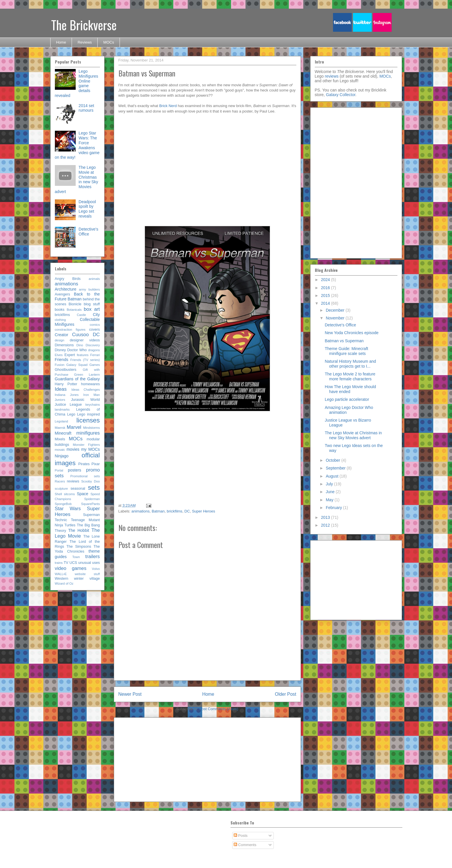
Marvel (74, 427)
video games (71, 568)
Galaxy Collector (341, 95)
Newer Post (130, 694)
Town (76, 557)
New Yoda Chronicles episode (351, 333)
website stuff (87, 574)
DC (187, 511)
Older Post (286, 694)
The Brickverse (84, 25)
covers (94, 330)
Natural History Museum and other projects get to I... (350, 364)
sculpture (61, 489)
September (336, 468)
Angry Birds (68, 279)
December (336, 310)
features (83, 355)
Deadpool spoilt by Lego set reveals (87, 209)
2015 (326, 295)
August (333, 476)
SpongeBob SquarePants (77, 504)
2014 (326, 303)
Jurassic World (85, 400)
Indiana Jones (67, 395)
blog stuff (92, 304)
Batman (158, 511)
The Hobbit (79, 530)
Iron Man (91, 395)
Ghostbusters (66, 370)
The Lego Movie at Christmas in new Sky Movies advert (353, 435)
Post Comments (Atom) (219, 709)
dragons (94, 350)
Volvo (96, 569)
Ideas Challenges (85, 390)
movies (73, 449)
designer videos (85, 340)
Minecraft (63, 433)
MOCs (109, 42)
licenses (88, 420)
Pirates (84, 464)
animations (141, 511)
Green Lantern (87, 375)
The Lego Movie (77, 533)
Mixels (60, 439)
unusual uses (89, 563)
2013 (326, 517)
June (331, 492)
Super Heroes (204, 511)
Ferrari (95, 355)
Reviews (85, 42)
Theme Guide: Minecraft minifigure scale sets (346, 351)
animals (94, 279)
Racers (60, 481)
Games (94, 365)
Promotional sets (85, 476)
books (60, 310)
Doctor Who (77, 350)
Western (62, 579)
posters (75, 470)
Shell (58, 494)
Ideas (61, 389)
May (330, 500)
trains (59, 563)
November (336, 318)
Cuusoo (80, 335)
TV (66, 563)
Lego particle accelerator (347, 399)
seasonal (78, 489)
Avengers (63, 294)
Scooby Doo (90, 481)
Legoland (62, 421)
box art (92, 309)
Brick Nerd (168, 106)
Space (83, 494)
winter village (87, 579)
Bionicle (75, 304)
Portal (59, 470)
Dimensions (64, 345)
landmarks (62, 409)
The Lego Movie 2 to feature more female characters (350, 376)
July (330, 484)
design (60, 340)
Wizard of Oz (64, 583)
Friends (62, 360)
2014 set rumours (86, 108)
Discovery (93, 345)
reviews (73, 481)
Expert (70, 355)
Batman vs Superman (344, 341)
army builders (89, 289)
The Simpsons (79, 547)
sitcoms (69, 494)
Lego (71, 414)
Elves (59, 355)
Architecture (66, 289)
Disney (61, 350)
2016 (326, 288)
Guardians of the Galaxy (77, 379)
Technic (61, 520)
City (96, 315)
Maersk (60, 428)
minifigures (88, 433)
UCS (73, 563)
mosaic (60, 450)
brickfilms (174, 511)
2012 (326, 525)
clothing (61, 320)
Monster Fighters (86, 445)
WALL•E (61, 574)
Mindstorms (92, 428)
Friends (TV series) (85, 360)
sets (94, 488)
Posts (241, 836)
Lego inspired (89, 414)
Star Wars (68, 509)
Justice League (68, 405)
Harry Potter (66, 384)
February (334, 508)
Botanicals (74, 310)
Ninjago (62, 456)
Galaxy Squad (77, 365)
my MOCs (91, 449)
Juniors (60, 400)
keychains (93, 405)
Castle (81, 315)
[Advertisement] (251, 459)
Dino (80, 345)
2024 (326, 280)
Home (61, 42)
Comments (245, 845)
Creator (62, 335)
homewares (90, 384)
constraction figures (70, 330)
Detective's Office (88, 232)
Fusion (60, 365)
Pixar (96, 464)
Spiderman (92, 499)
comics (95, 325)
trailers (92, 556)
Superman (91, 515)
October (334, 460)
